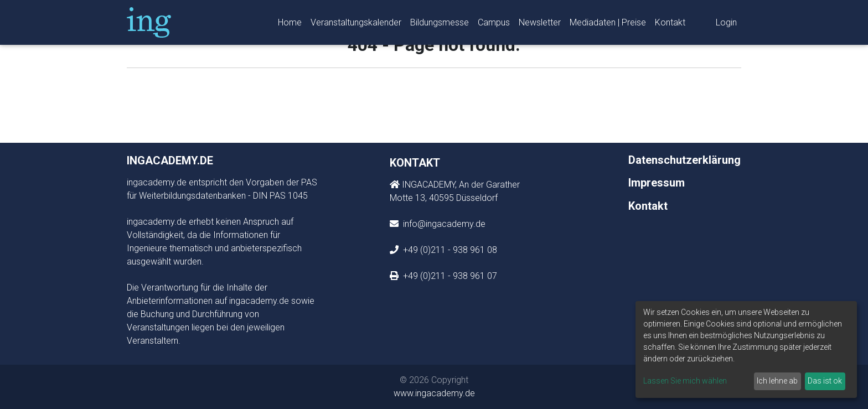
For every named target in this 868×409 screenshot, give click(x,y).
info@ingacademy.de (443, 224)
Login (726, 25)
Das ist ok (825, 381)
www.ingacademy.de (434, 393)
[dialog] (746, 350)
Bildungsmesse (440, 25)
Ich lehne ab (777, 381)
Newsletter (540, 25)
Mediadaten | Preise (608, 25)
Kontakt (670, 25)
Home (290, 25)
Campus (494, 25)
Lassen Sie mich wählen (685, 381)
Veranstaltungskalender (356, 25)
